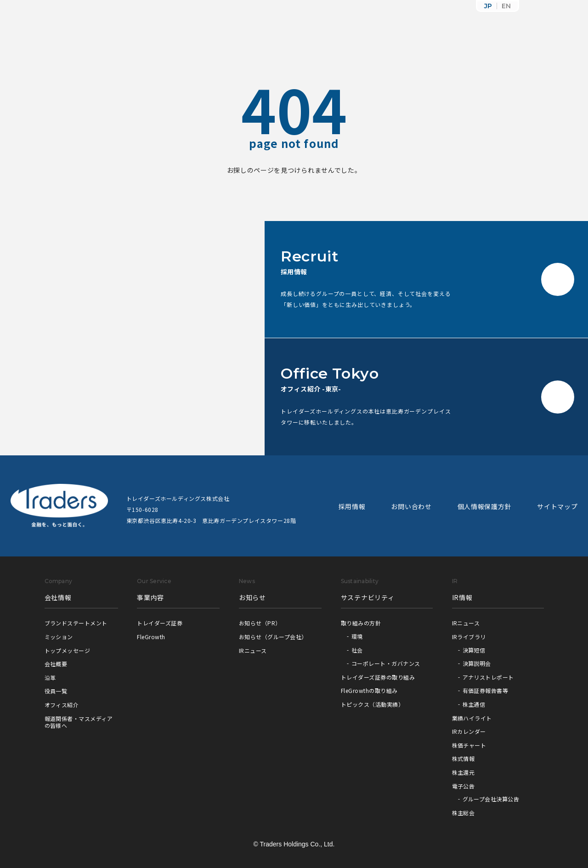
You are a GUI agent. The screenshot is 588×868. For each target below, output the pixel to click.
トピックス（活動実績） (372, 704)
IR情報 (462, 597)
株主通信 (474, 704)
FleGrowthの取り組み (369, 690)
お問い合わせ (411, 506)
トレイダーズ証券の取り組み (378, 677)
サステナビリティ (368, 597)
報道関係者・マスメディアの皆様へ (79, 722)
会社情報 (58, 597)
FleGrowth (151, 637)
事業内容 (150, 597)
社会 (357, 650)
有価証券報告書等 (486, 690)
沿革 (50, 678)
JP (488, 6)
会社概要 (56, 664)
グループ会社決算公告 (491, 799)
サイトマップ (557, 506)
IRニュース (253, 650)
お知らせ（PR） (260, 623)
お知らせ (252, 597)
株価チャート (469, 745)
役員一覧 (56, 691)
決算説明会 (477, 663)
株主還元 (464, 772)
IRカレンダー (469, 731)
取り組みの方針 (361, 623)
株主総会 (464, 813)
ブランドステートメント (76, 623)
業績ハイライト (472, 718)
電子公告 (464, 786)
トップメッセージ (68, 650)
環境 (357, 636)
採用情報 (352, 506)
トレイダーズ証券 (160, 623)
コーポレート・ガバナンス (386, 663)
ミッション (59, 637)
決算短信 (474, 650)
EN (506, 6)
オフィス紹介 (62, 705)
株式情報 (464, 758)
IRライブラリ (469, 637)
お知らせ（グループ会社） (273, 637)
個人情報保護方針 (485, 506)
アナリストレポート (488, 677)
